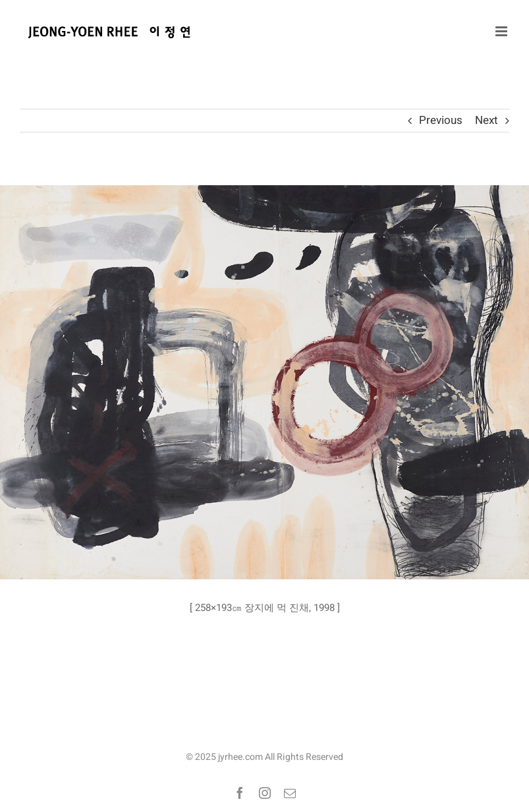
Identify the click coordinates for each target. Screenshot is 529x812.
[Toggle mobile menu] (502, 31)
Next (487, 120)
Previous (441, 120)
